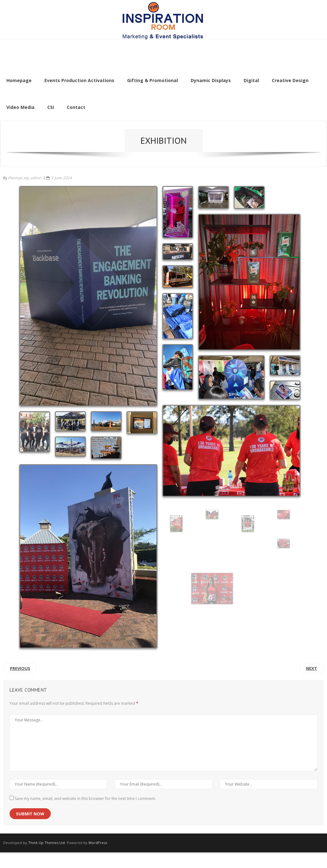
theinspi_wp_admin (25, 177)
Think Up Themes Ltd (46, 843)
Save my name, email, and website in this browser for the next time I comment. (85, 799)
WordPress (98, 843)
